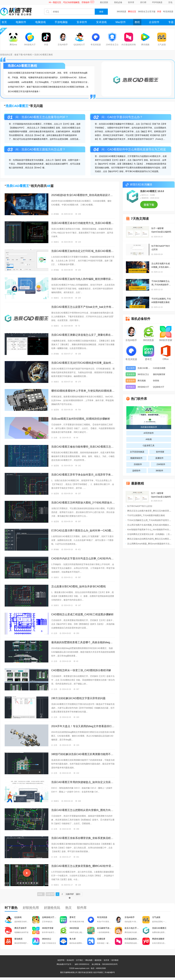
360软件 (159, 471)
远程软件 (136, 471)
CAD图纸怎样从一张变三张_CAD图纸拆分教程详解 (81, 670)
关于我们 (80, 960)
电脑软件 (21, 22)
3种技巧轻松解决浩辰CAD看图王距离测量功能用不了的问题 (83, 754)
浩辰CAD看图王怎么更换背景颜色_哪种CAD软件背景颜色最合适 (83, 866)
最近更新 (104, 2)
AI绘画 (149, 439)
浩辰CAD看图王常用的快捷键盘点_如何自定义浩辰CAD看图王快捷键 (83, 782)
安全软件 (131, 374)
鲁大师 (73, 939)
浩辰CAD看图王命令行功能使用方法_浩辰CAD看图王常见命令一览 (83, 223)
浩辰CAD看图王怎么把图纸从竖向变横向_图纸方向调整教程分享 (83, 810)
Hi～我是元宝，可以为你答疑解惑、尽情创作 (69, 2)
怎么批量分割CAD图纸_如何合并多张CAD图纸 (79, 586)
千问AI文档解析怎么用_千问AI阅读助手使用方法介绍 (161, 283)
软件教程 (28, 55)
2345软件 (161, 464)
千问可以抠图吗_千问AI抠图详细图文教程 (161, 301)
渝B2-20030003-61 (82, 964)
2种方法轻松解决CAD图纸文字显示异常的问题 (78, 698)
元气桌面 (162, 45)
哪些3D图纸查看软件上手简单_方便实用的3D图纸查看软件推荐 (83, 391)
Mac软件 (121, 22)
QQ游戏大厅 (79, 45)
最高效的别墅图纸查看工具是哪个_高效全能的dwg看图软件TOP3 (83, 642)
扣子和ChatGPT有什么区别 (161, 248)
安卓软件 (82, 22)
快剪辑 (156, 381)
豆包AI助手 (63, 45)
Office (166, 359)
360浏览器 (121, 12)
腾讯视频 (145, 45)
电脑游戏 (41, 22)
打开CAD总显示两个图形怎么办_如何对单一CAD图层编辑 (83, 531)
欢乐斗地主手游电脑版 (133, 928)
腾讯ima (13, 45)
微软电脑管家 (159, 374)
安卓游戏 (101, 22)
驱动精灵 (19, 939)
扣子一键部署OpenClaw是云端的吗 (161, 230)
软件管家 (160, 452)
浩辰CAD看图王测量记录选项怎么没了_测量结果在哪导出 (83, 335)
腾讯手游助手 (21, 928)
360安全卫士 (143, 374)
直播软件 (159, 458)
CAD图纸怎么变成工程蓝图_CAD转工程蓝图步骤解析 (82, 614)
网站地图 (89, 960)
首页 (4, 22)
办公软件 (131, 368)
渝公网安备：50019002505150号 (105, 964)
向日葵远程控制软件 (133, 939)
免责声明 (61, 960)
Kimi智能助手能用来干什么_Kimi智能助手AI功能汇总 (151, 530)
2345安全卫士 (112, 45)
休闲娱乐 (131, 387)
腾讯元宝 (132, 12)
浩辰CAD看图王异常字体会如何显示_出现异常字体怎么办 (83, 475)
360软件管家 (166, 340)
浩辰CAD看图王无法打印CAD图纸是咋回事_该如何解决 (83, 363)
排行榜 (143, 2)
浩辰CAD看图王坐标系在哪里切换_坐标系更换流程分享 (83, 838)
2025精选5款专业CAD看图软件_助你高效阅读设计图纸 (83, 195)
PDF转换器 (157, 2)
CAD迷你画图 (159, 368)
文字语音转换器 (137, 452)
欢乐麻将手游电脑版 (106, 928)
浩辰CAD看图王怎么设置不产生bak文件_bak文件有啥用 (83, 307)
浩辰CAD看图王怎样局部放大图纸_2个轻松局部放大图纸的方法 (83, 503)
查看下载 (149, 206)
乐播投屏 (101, 939)
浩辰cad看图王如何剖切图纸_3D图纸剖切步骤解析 (81, 419)
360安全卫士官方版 (147, 12)
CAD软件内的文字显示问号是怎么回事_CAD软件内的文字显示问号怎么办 (83, 559)
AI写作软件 (149, 433)
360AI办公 (47, 939)
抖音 (159, 12)
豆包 (170, 2)
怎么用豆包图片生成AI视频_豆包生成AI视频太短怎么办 (161, 266)
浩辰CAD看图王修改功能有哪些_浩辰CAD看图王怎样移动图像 (83, 447)
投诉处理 (70, 960)
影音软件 (131, 381)
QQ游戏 (18, 917)
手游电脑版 (61, 22)
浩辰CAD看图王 (144, 368)
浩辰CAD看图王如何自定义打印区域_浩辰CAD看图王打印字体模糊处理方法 (83, 251)
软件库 (131, 2)
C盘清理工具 (149, 446)
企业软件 (154, 22)
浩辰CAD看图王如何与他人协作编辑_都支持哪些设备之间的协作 (83, 279)
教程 (137, 22)
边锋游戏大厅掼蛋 (50, 917)
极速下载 (19, 55)
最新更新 (98, 960)
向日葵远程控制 (129, 45)
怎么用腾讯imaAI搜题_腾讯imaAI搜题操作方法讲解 (150, 544)
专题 (171, 22)
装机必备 (118, 2)
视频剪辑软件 (136, 458)
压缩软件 (138, 464)
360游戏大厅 (30, 45)
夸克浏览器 (168, 12)
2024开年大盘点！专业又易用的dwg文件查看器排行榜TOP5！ (83, 726)
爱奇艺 (148, 359)
